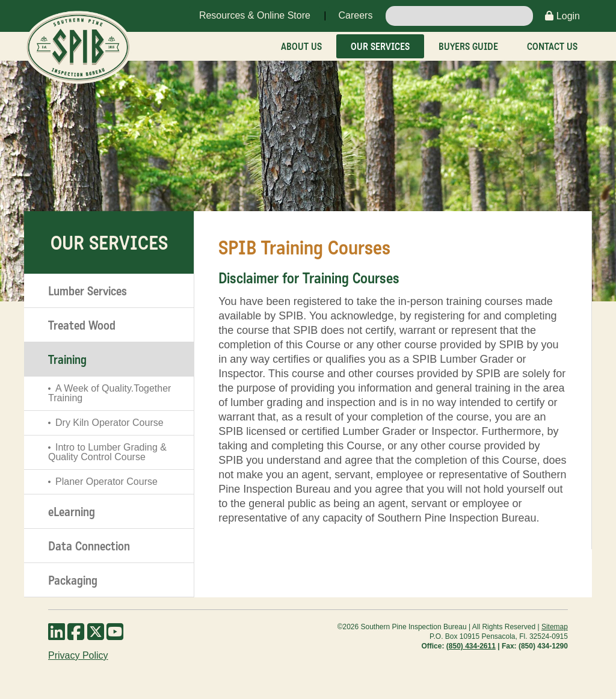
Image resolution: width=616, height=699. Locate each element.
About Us (301, 46)
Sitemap (555, 627)
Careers (355, 15)
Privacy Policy (78, 655)
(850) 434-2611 (471, 646)
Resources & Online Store (255, 15)
